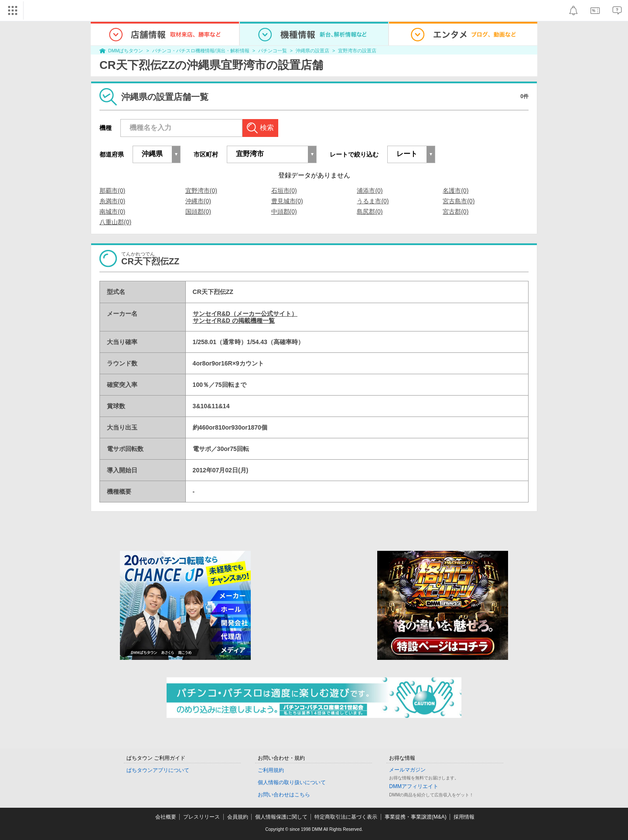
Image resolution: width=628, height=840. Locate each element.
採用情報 (464, 817)
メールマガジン (407, 770)
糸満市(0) (112, 201)
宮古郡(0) (456, 212)
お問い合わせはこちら (284, 795)
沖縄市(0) (198, 201)
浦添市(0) (370, 191)
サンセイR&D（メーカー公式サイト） (245, 314)
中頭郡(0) (284, 212)
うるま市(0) (373, 201)
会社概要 (166, 817)
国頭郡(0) (198, 212)
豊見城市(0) (287, 201)
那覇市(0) (112, 191)
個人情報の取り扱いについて (292, 782)
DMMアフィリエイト (414, 786)
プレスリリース (201, 817)
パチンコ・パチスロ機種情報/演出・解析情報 (201, 51)
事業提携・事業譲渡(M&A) (416, 817)
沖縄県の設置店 (312, 51)
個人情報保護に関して (281, 817)
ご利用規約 (271, 770)
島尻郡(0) (370, 212)
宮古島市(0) (459, 201)
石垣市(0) (284, 191)
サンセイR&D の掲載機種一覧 (234, 321)
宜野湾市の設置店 (357, 51)
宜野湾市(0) (201, 191)
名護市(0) (456, 191)
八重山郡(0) (115, 222)
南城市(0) (112, 212)
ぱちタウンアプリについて (158, 770)
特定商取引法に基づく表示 (346, 817)
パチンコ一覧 (273, 51)
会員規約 (238, 817)
